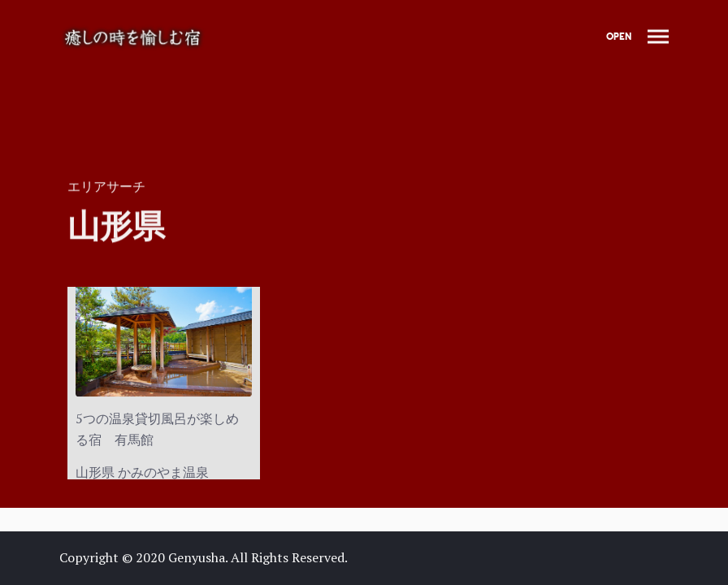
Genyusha (197, 557)
